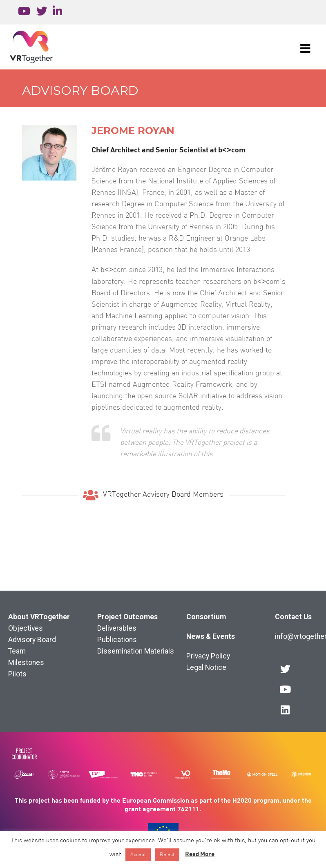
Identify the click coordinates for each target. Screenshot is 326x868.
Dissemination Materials (136, 651)
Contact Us (293, 617)
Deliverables (117, 628)
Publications (117, 640)
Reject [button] (167, 855)
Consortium (206, 617)
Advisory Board (80, 90)
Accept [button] (138, 855)
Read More (200, 854)
